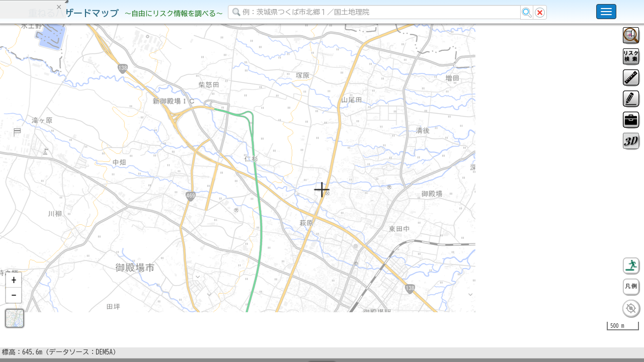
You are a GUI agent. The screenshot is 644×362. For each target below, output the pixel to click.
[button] (14, 306)
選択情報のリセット (106, 198)
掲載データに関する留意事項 (55, 171)
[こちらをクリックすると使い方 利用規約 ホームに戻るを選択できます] (606, 12)
